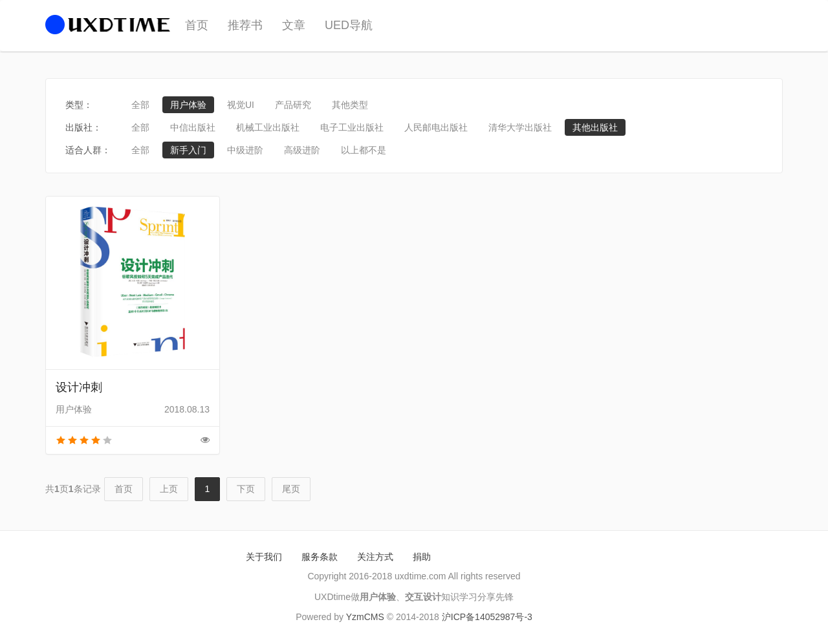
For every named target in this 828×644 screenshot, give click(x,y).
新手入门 (188, 150)
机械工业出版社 (268, 127)
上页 (169, 489)
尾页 (291, 489)
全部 (140, 105)
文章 (294, 25)
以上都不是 (364, 150)
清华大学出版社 (520, 127)
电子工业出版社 (352, 127)
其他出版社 (595, 127)
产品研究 (293, 105)
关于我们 (264, 557)
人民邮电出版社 (436, 127)
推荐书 (245, 25)
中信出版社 (193, 127)
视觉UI (241, 105)
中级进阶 (245, 150)
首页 (197, 25)
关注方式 (375, 557)
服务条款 (320, 557)
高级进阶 (302, 150)
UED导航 (349, 25)
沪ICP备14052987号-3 (487, 617)
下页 (246, 489)
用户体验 (188, 105)
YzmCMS (365, 617)
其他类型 (350, 105)
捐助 (422, 557)
